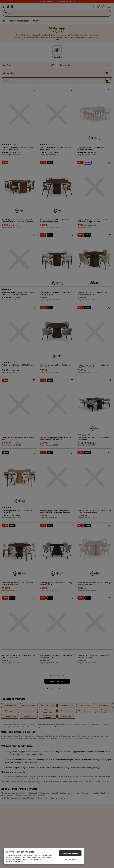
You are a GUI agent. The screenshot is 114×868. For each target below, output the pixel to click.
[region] (44, 856)
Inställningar (70, 859)
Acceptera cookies (70, 853)
